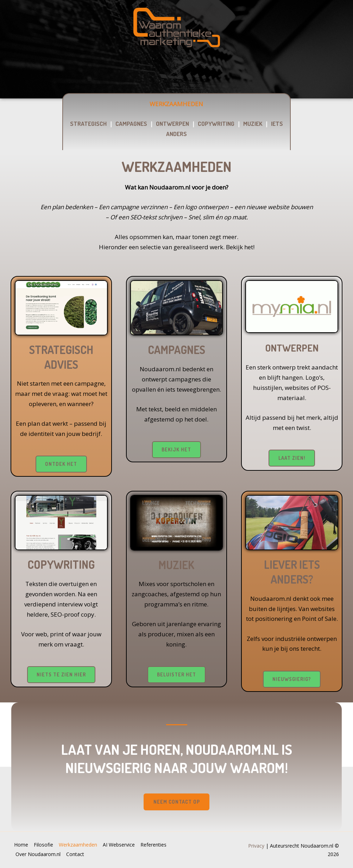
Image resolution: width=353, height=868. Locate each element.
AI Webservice (122, 846)
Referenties (158, 846)
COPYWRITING (216, 124)
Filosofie (45, 846)
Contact (77, 855)
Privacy (256, 846)
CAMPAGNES (131, 124)
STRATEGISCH (88, 124)
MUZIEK (253, 124)
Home (21, 846)
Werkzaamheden (80, 846)
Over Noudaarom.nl (39, 855)
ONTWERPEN (172, 124)
